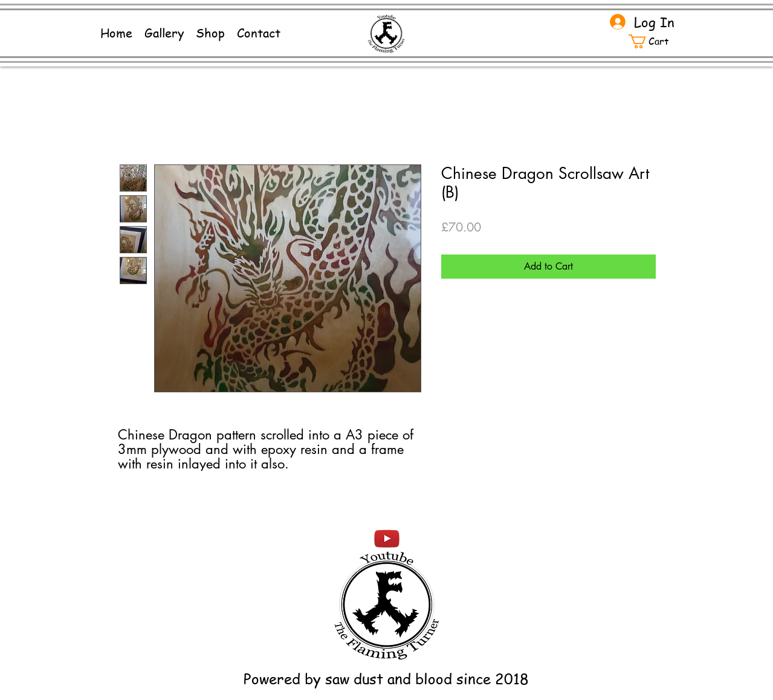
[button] (655, 41)
